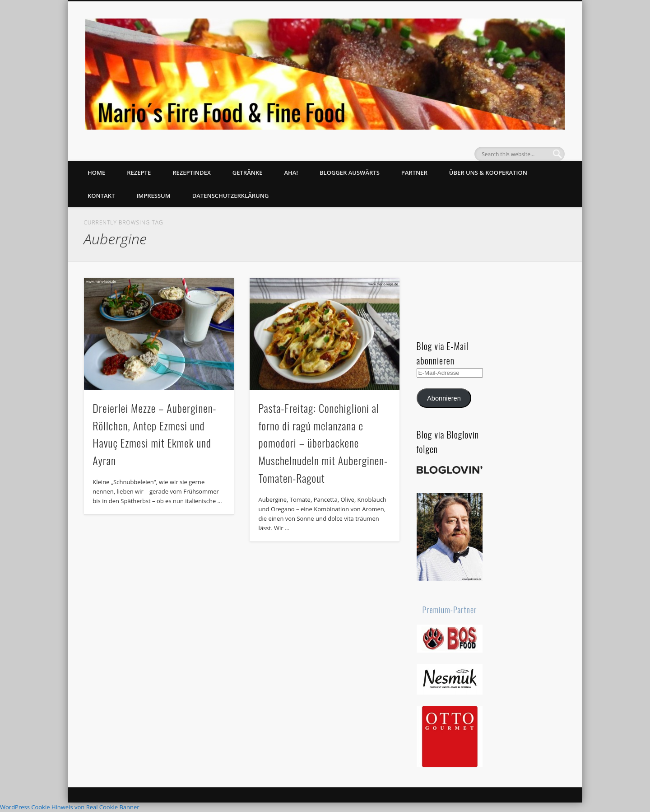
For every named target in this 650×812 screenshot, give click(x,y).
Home (96, 173)
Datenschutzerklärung (231, 196)
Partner (414, 173)
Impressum (153, 196)
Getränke (248, 173)
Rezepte (139, 173)
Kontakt (101, 196)
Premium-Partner (450, 610)
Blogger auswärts (350, 173)
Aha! (291, 173)
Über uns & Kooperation (488, 173)
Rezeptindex (192, 173)
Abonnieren (444, 398)
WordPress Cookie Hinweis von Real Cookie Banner (70, 807)
